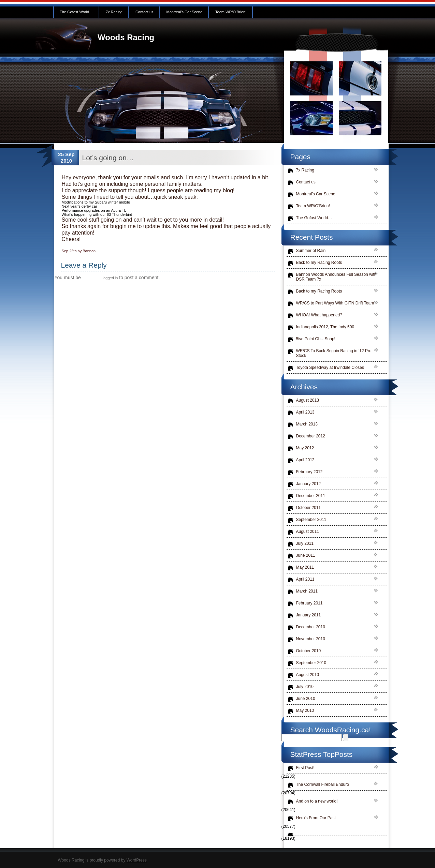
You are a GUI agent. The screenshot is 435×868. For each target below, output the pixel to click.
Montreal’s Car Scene (185, 12)
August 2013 (308, 400)
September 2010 (311, 663)
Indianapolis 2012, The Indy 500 (325, 327)
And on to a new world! (317, 801)
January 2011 (309, 615)
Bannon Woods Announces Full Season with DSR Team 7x (336, 277)
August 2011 (308, 532)
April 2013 (305, 412)
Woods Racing (126, 37)
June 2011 (306, 555)
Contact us (144, 12)
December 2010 (311, 627)
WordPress (137, 860)
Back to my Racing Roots (319, 263)
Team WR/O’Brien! (231, 12)
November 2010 (311, 639)
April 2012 (305, 460)
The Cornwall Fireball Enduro (323, 784)
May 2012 (305, 448)
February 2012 (309, 472)
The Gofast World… (76, 12)
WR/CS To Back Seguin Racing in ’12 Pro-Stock (335, 353)
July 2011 (305, 543)
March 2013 (307, 424)
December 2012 (311, 436)
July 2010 (305, 687)
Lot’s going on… (108, 158)
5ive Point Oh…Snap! (316, 339)
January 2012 (309, 484)
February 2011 (309, 603)
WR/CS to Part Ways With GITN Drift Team (335, 303)
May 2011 (305, 567)
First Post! (305, 768)
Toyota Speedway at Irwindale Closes (330, 368)
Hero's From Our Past (316, 818)
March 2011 (307, 591)
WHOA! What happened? (319, 315)
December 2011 (311, 496)
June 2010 (306, 699)
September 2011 (311, 520)
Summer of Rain (311, 251)
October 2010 (309, 651)
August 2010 (308, 675)
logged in (110, 278)
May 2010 (305, 710)
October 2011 (309, 508)
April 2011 (305, 579)
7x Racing (114, 12)
